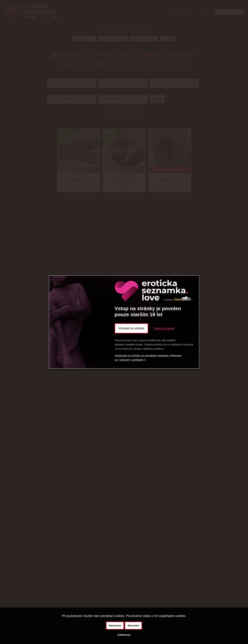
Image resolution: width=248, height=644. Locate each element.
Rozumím (133, 626)
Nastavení (115, 626)
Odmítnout (124, 635)
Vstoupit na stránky (131, 328)
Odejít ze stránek (164, 328)
